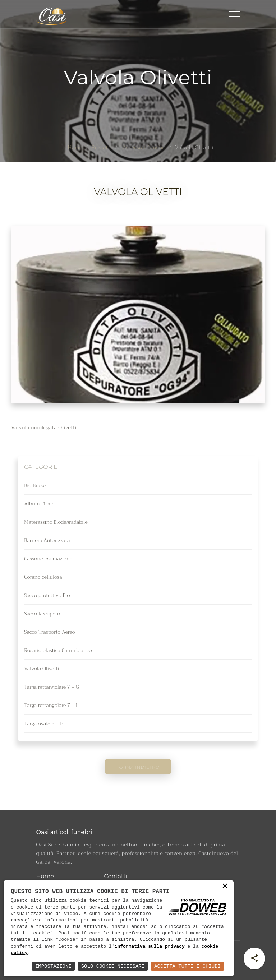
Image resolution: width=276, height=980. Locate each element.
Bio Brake (35, 485)
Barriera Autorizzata (47, 540)
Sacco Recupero (42, 614)
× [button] (225, 888)
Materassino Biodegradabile (56, 522)
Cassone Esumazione (48, 559)
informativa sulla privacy (150, 947)
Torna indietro (138, 767)
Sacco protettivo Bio (47, 595)
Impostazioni (53, 966)
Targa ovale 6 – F (43, 724)
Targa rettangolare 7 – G (52, 687)
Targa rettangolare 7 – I (51, 705)
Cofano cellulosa (43, 577)
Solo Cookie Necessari (113, 966)
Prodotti (102, 147)
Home (75, 147)
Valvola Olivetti (42, 669)
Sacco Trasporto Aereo (50, 632)
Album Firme (39, 504)
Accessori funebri (144, 147)
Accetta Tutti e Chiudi (187, 966)
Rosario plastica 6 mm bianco (58, 650)
